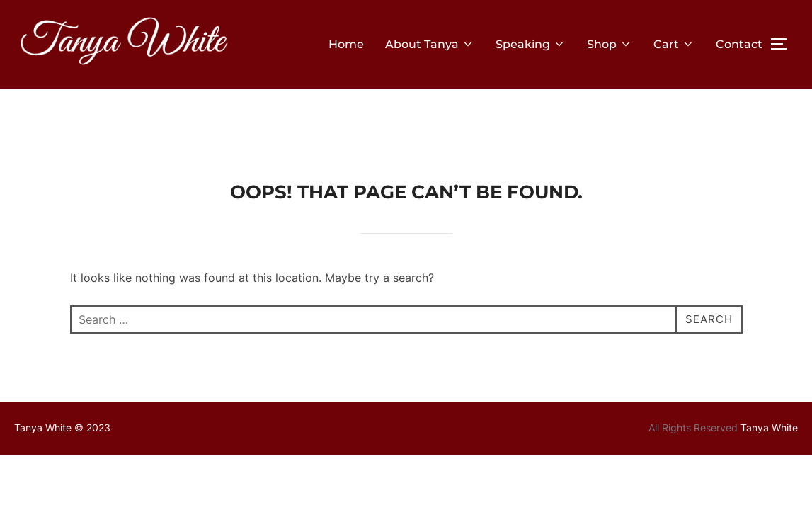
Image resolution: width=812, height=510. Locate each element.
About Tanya (430, 44)
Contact (739, 44)
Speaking (531, 44)
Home (346, 44)
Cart (674, 44)
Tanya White (769, 371)
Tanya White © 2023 (62, 371)
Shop (610, 44)
